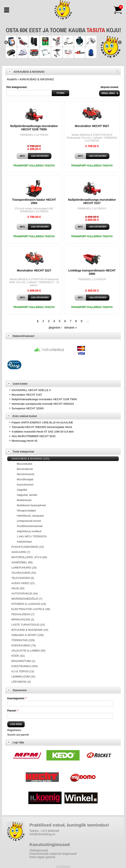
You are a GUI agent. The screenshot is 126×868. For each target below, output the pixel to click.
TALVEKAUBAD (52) (24, 573)
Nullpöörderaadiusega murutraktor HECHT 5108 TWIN (34, 128)
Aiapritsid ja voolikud (29, 531)
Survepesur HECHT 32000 (28, 408)
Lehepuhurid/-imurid (29, 521)
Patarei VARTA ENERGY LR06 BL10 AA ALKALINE (42, 422)
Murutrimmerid (25, 474)
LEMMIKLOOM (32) (23, 677)
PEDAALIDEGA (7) (23, 614)
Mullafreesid (24, 500)
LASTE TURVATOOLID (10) (28, 625)
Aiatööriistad (24, 542)
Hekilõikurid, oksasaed (30, 516)
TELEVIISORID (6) (23, 578)
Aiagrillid (22, 490)
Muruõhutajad (25, 479)
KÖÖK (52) (18, 656)
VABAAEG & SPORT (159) (27, 635)
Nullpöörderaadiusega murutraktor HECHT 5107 (92, 201)
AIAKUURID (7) (21, 552)
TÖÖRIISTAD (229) (23, 640)
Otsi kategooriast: (17, 87)
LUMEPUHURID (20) (24, 568)
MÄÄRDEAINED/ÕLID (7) (27, 599)
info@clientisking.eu (42, 834)
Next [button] (120, 43)
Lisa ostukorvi (40, 156)
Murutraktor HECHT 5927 (92, 126)
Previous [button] (6, 43)
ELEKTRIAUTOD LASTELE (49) (31, 609)
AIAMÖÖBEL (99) (22, 562)
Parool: (13, 711)
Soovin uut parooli (18, 735)
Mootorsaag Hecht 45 (24, 441)
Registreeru (14, 730)
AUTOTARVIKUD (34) (25, 594)
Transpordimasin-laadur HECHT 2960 (34, 201)
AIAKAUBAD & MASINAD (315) (30, 459)
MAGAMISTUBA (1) (23, 661)
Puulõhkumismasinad (30, 526)
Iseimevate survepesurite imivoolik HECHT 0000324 (43, 404)
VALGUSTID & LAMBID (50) (28, 651)
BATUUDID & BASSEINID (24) (30, 630)
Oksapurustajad (26, 510)
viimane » (70, 328)
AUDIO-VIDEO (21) (23, 583)
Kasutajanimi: (17, 698)
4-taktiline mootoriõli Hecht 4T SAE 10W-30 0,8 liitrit (43, 432)
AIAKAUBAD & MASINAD (37, 79)
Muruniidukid (24, 464)
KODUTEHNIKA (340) (25, 666)
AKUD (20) (18, 588)
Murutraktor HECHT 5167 (27, 395)
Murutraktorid (25, 469)
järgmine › (55, 328)
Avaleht (12, 79)
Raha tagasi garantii (42, 857)
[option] (63, 43)
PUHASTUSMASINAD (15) (28, 547)
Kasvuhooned (25, 485)
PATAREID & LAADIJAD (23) (29, 604)
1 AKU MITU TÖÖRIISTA (32, 536)
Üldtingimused (39, 850)
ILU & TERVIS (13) (23, 671)
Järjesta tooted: (110, 87)
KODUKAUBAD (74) (24, 645)
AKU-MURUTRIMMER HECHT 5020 (33, 436)
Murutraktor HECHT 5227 (34, 270)
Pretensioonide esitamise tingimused (53, 854)
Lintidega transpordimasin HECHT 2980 (92, 272)
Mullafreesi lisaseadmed (31, 505)
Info (22, 156)
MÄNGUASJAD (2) (23, 619)
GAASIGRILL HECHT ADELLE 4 (31, 390)
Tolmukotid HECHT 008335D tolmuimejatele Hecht (42, 427)
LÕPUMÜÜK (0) (21, 682)
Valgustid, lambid (27, 495)
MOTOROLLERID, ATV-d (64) (29, 557)
